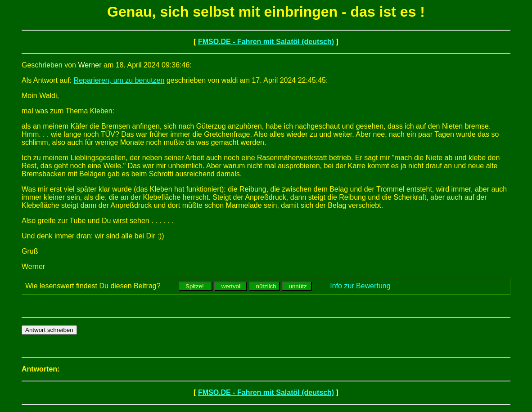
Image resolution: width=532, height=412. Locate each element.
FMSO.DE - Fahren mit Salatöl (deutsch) (266, 42)
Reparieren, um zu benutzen (119, 80)
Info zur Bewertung (360, 286)
